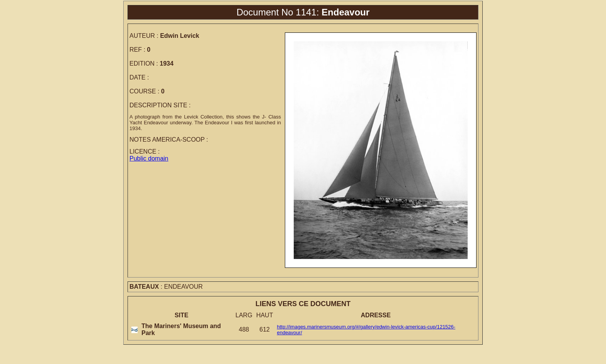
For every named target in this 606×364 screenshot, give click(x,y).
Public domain (149, 158)
